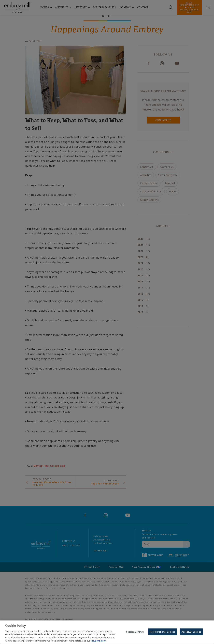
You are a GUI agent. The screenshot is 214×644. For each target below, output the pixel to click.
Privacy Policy (98, 642)
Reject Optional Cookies (163, 633)
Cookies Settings (135, 633)
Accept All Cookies (191, 633)
